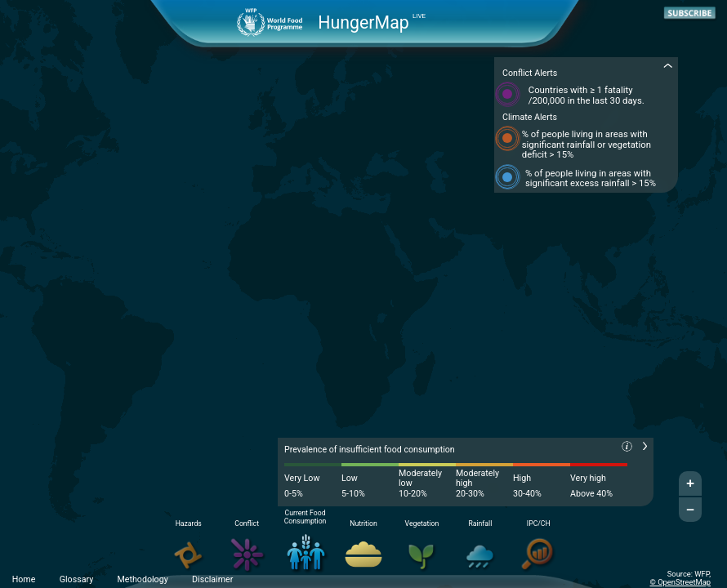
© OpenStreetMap (680, 582)
